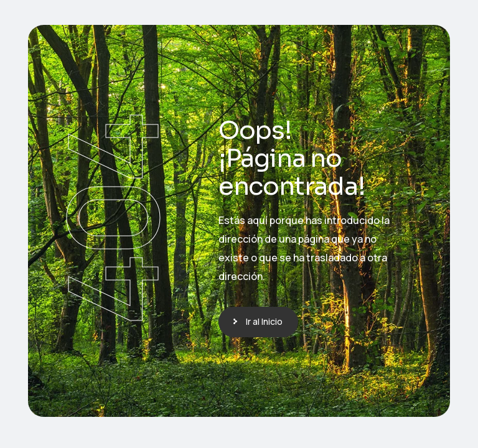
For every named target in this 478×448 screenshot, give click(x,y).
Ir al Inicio (264, 321)
